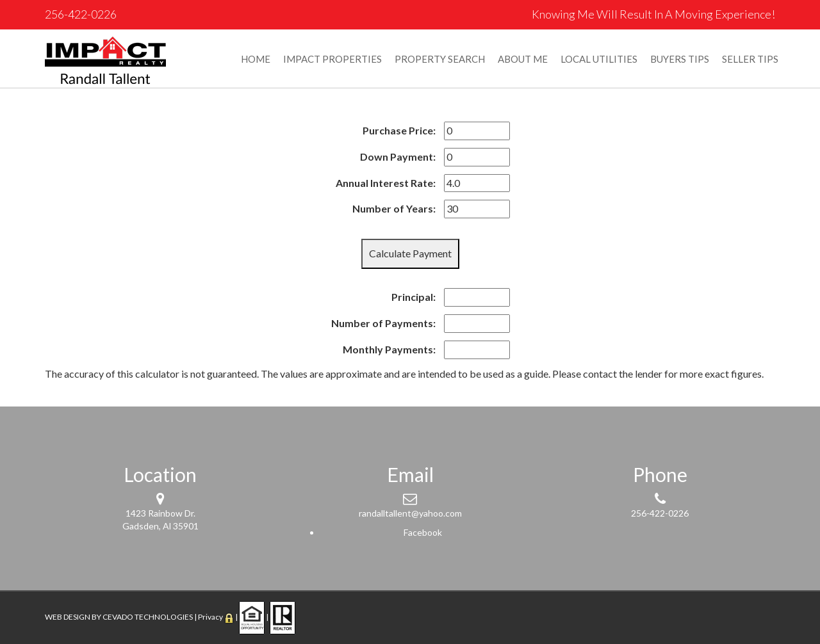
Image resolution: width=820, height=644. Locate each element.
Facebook (423, 532)
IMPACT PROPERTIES (332, 59)
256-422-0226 (81, 14)
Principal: (414, 297)
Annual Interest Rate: (386, 183)
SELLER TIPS (750, 59)
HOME (256, 59)
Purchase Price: (399, 130)
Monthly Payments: (389, 349)
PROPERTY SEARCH (440, 59)
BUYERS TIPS (680, 59)
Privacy (210, 617)
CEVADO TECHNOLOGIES (148, 617)
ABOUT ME (523, 59)
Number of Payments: (383, 323)
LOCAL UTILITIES (599, 59)
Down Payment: (398, 157)
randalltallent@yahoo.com (410, 513)
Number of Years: (394, 208)
